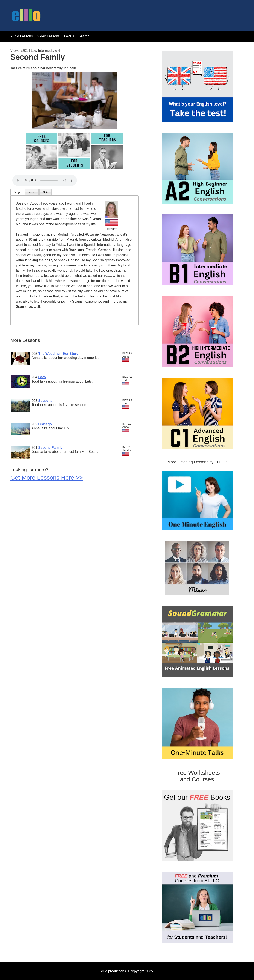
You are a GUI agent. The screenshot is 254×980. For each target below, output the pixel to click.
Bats (42, 377)
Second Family (50, 448)
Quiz (45, 192)
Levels (70, 36)
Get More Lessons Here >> (47, 478)
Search (84, 36)
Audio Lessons (22, 36)
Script (17, 192)
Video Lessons (48, 36)
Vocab (32, 192)
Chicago (45, 424)
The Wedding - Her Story (58, 354)
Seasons (45, 401)
